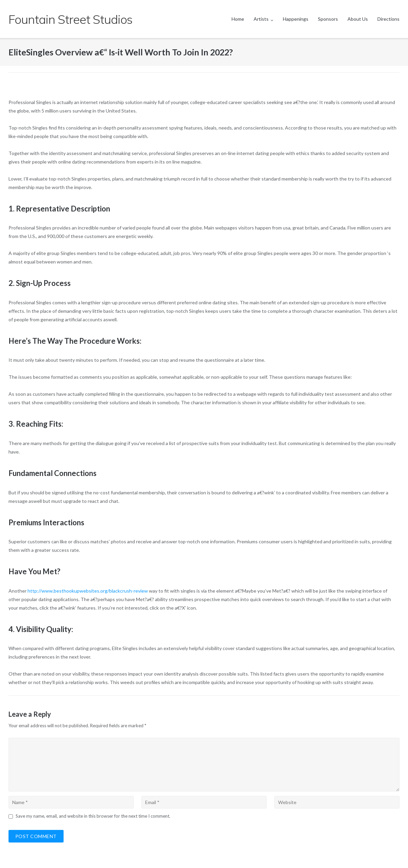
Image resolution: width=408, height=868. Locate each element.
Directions (388, 19)
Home (238, 19)
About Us (358, 19)
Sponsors (328, 19)
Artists (261, 19)
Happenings (296, 19)
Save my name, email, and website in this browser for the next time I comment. (93, 816)
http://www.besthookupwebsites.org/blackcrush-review (88, 591)
